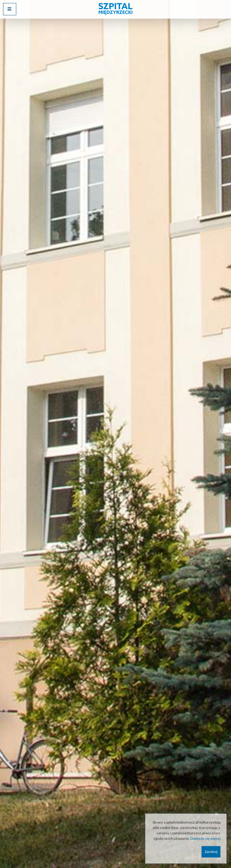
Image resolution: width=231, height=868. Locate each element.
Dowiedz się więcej (205, 838)
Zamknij (211, 852)
